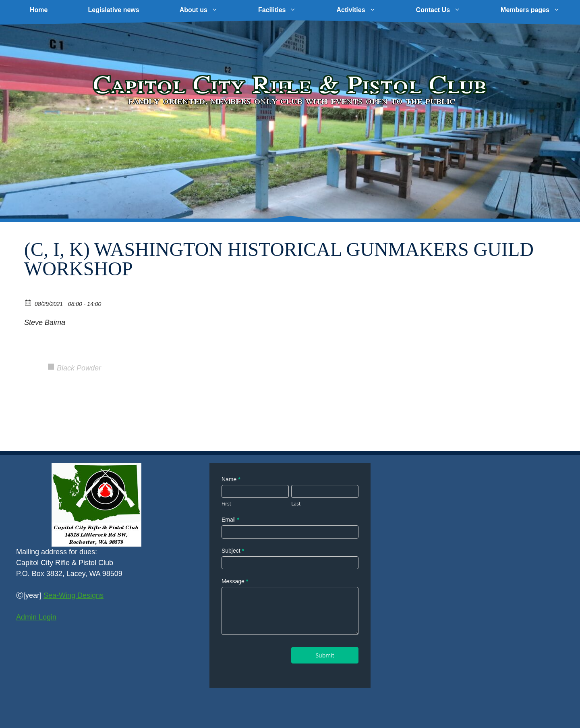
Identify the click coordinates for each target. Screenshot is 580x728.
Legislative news (113, 10)
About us (209, 10)
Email (230, 520)
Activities (366, 10)
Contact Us (448, 10)
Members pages (540, 10)
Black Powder (79, 368)
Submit (325, 655)
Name (231, 479)
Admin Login (36, 617)
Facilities (287, 10)
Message (235, 581)
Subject (233, 551)
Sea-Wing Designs (74, 595)
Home (39, 10)
